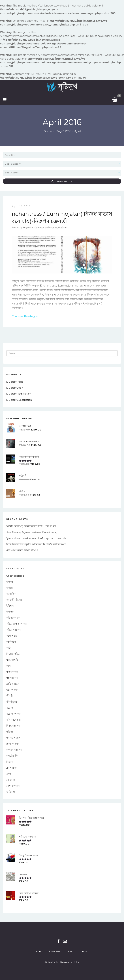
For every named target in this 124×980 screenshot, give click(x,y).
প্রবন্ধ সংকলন (13, 744)
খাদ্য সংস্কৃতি (12, 660)
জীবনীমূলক (12, 702)
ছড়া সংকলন (12, 690)
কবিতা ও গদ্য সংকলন (17, 624)
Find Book (62, 181)
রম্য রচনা (11, 780)
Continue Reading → (25, 316)
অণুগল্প (10, 582)
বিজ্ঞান (9, 762)
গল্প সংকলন (12, 678)
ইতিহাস (10, 606)
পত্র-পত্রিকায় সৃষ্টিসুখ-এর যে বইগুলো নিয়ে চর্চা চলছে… (32, 532)
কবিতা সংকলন (13, 630)
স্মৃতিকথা (11, 792)
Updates (62, 227)
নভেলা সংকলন (14, 714)
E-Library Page (15, 382)
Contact (84, 951)
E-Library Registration (19, 394)
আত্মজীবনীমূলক (14, 600)
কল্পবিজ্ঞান (11, 642)
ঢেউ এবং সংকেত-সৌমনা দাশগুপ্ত (22, 550)
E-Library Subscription (19, 400)
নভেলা (10, 708)
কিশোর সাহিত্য (13, 654)
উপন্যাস (10, 612)
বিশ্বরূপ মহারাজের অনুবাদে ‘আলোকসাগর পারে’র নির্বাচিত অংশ (36, 544)
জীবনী (9, 696)
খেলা (9, 666)
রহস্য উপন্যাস (13, 786)
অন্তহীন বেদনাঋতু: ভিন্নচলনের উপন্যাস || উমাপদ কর (31, 526)
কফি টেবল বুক (13, 618)
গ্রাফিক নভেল (13, 684)
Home (48, 131)
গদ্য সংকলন (12, 672)
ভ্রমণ (9, 774)
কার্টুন (9, 648)
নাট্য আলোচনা (13, 720)
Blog (71, 951)
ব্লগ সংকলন (12, 768)
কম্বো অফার (12, 636)
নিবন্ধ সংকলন (13, 726)
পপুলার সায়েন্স (13, 738)
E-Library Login (15, 388)
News (54, 227)
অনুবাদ (10, 588)
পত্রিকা (10, 732)
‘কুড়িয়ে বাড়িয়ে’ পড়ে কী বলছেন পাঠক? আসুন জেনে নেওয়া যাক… (37, 538)
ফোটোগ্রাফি (12, 756)
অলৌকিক (11, 594)
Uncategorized (15, 576)
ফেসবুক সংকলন (14, 750)
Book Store (55, 951)
